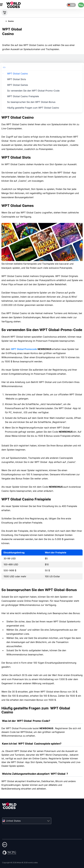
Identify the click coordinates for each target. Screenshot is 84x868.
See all (5, 13)
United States (13, 821)
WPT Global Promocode (24, 349)
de (73, 5)
